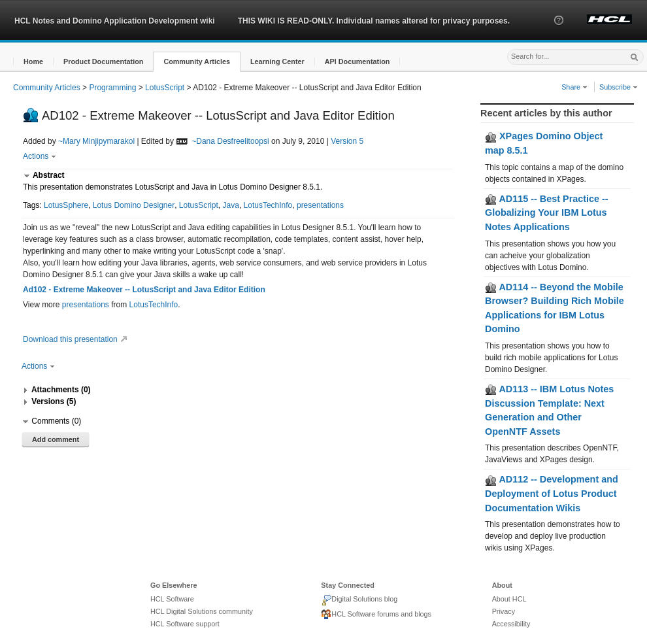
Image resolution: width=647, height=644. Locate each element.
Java (231, 205)
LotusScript (165, 88)
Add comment (56, 439)
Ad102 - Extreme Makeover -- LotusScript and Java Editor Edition (144, 290)
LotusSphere (66, 205)
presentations (320, 205)
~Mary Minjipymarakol (96, 141)
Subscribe (619, 87)
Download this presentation (77, 339)
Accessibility (511, 624)
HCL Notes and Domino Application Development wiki (115, 21)
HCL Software (172, 599)
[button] (559, 32)
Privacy (504, 611)
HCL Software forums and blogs (376, 615)
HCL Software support (185, 624)
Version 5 (347, 141)
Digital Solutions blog (359, 600)
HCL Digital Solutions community (202, 611)
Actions (40, 156)
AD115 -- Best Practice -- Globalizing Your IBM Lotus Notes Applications (547, 213)
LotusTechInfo (268, 205)
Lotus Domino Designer (134, 205)
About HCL (509, 599)
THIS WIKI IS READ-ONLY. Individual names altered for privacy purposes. (374, 21)
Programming (112, 88)
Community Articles (47, 88)
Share (574, 87)
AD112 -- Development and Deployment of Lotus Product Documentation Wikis (552, 493)
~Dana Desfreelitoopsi (230, 141)
